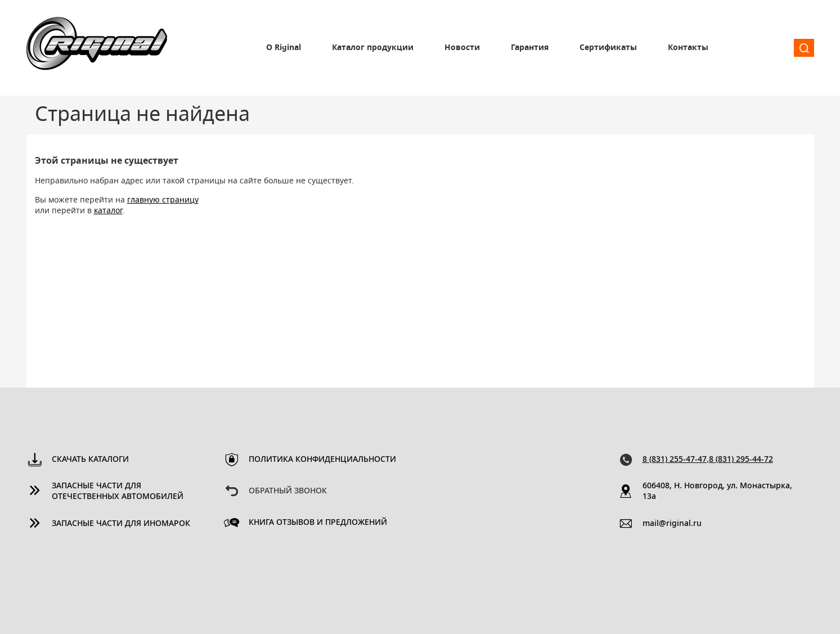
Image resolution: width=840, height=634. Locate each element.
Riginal (97, 48)
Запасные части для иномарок (121, 524)
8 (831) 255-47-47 (675, 460)
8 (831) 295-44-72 (741, 460)
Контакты (688, 48)
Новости (462, 48)
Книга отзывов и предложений (318, 523)
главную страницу (163, 200)
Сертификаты (608, 48)
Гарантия (530, 48)
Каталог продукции (373, 48)
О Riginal (284, 48)
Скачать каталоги (90, 460)
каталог (108, 211)
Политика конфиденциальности (322, 460)
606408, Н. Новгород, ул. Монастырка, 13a (717, 491)
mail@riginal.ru (672, 524)
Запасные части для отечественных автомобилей (118, 491)
